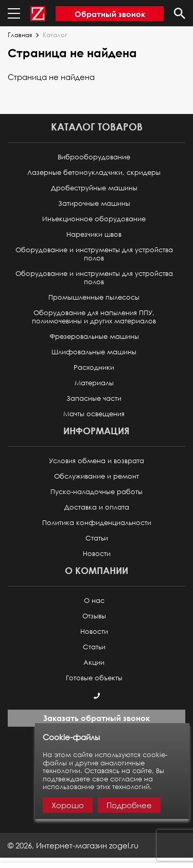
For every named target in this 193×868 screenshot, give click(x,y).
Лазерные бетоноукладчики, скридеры (94, 173)
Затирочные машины (94, 203)
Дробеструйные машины (94, 188)
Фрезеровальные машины (94, 337)
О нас (94, 601)
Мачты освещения (94, 414)
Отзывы (94, 616)
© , (73, 845)
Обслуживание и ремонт (97, 476)
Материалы (94, 383)
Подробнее (129, 805)
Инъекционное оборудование (94, 219)
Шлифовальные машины (94, 352)
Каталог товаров (97, 127)
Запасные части (94, 398)
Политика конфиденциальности (97, 523)
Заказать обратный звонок (97, 718)
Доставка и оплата (97, 507)
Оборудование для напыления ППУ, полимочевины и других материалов (94, 317)
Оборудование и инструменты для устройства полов (94, 254)
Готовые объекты (94, 678)
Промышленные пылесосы (94, 297)
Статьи (97, 538)
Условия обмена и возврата (97, 461)
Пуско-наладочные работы (97, 492)
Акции (94, 662)
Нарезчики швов (94, 234)
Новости (97, 554)
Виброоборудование (94, 157)
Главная (20, 35)
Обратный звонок (110, 14)
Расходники (94, 367)
